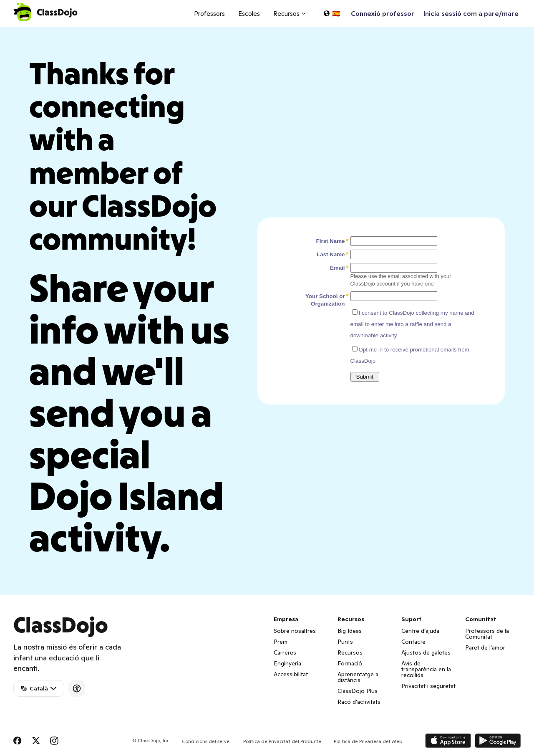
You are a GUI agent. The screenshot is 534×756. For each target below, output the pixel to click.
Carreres (285, 652)
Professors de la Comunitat (487, 634)
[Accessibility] (77, 688)
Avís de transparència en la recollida (426, 669)
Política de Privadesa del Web (368, 741)
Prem (281, 642)
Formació (350, 663)
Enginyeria (287, 663)
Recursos (350, 652)
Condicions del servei (206, 741)
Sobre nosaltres (295, 631)
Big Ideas (350, 631)
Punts (345, 642)
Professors (209, 14)
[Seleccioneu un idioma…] (332, 13)
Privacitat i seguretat (428, 686)
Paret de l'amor (485, 647)
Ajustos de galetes (426, 652)
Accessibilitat (291, 674)
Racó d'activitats (359, 702)
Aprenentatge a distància (358, 677)
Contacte (413, 642)
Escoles (249, 14)
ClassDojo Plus (358, 691)
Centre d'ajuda (420, 631)
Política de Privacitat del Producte (282, 741)
